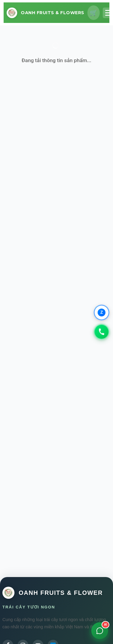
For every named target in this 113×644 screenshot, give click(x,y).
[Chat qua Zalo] (102, 312)
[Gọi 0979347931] (102, 332)
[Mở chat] (100, 631)
